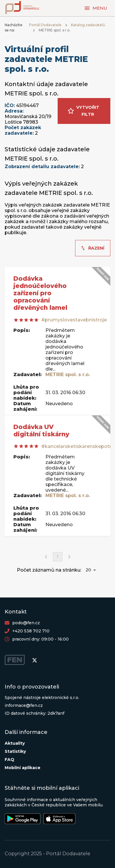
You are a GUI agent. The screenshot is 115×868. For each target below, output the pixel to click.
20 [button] (88, 570)
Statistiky (15, 751)
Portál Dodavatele (45, 25)
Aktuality (15, 743)
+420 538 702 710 (31, 631)
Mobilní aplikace (23, 768)
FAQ (9, 760)
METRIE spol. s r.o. (68, 375)
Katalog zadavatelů (88, 25)
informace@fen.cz (24, 705)
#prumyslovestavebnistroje (74, 320)
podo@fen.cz (26, 623)
